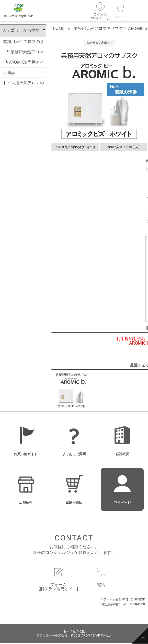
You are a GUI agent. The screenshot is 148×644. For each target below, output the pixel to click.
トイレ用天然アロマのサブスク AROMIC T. (23, 85)
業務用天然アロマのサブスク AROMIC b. (23, 44)
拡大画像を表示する (100, 44)
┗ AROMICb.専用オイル (25, 64)
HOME (59, 29)
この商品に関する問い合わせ (75, 148)
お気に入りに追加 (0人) (123, 148)
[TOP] (140, 636)
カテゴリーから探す (21, 31)
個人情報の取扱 (74, 632)
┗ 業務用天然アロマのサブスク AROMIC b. (24, 54)
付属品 (9, 73)
